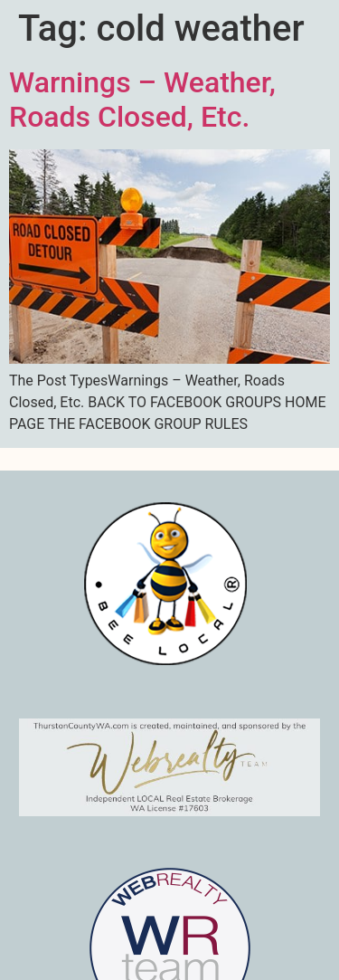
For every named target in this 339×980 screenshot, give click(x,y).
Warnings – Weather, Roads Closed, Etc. (142, 100)
